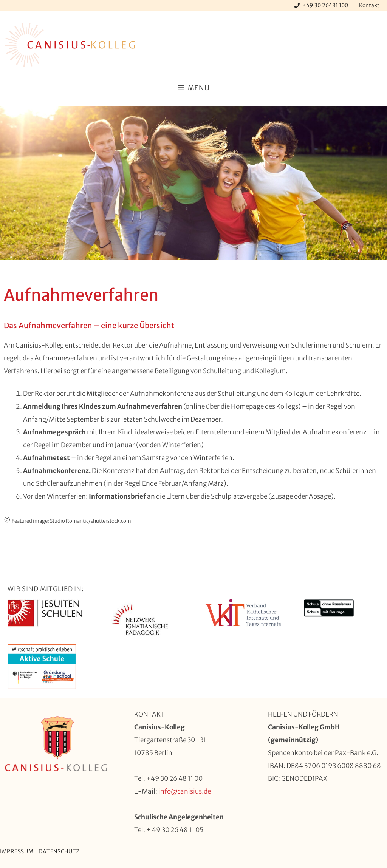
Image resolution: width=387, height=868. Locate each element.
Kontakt (369, 5)
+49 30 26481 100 (326, 5)
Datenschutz (59, 851)
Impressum (17, 851)
